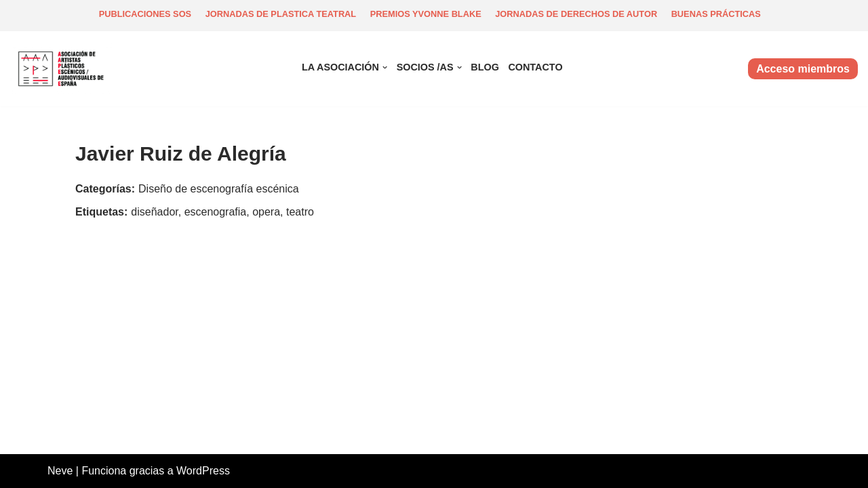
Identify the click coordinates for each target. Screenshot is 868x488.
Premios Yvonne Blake (426, 14)
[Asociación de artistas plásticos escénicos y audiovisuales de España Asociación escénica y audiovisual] (64, 69)
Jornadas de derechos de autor (576, 14)
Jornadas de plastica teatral (281, 14)
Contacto (535, 67)
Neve (60, 471)
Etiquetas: (101, 212)
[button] (385, 67)
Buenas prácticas (716, 14)
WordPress (203, 471)
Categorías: (105, 189)
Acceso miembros (803, 69)
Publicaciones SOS (145, 14)
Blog (485, 67)
